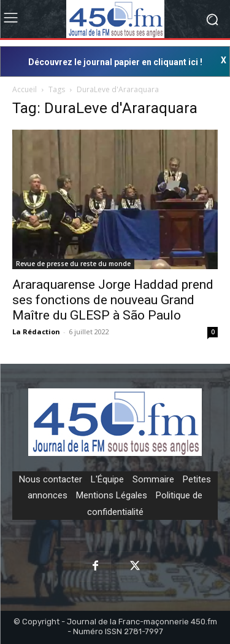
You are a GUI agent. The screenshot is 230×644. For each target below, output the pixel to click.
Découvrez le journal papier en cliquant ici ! (115, 62)
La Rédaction (36, 332)
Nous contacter (51, 479)
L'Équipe (107, 479)
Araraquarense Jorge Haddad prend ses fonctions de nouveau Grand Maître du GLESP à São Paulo (113, 300)
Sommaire (153, 479)
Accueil (25, 89)
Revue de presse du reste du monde (73, 264)
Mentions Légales (112, 495)
